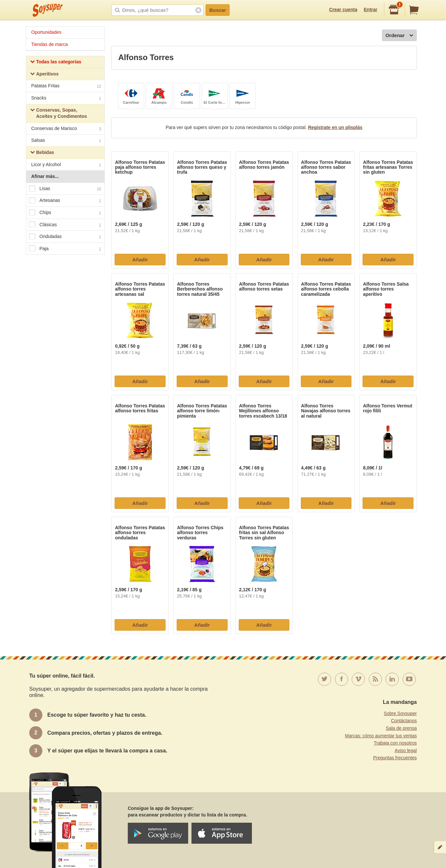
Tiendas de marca (50, 44)
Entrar (371, 10)
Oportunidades (46, 32)
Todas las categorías (56, 63)
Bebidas (42, 153)
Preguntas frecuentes (395, 758)
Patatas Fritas (66, 87)
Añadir (140, 260)
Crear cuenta (343, 10)
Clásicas (65, 225)
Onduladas (65, 237)
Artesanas (65, 201)
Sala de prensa (401, 728)
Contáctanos (404, 721)
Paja (65, 249)
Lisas (65, 189)
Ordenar (399, 36)
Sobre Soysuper (400, 713)
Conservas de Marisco (66, 129)
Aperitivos (44, 75)
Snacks (66, 99)
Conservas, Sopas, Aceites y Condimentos (59, 113)
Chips (65, 213)
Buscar (218, 10)
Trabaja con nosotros (395, 743)
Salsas (66, 141)
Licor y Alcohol (66, 165)
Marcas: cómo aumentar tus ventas (381, 736)
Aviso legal (406, 750)
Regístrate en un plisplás (335, 127)
